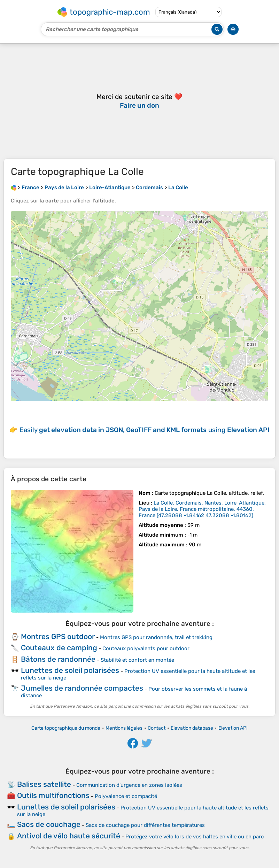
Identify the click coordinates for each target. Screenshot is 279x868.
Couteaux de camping (59, 648)
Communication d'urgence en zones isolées (129, 785)
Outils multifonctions (53, 795)
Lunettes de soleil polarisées (70, 670)
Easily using (145, 430)
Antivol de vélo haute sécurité (69, 836)
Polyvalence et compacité (126, 796)
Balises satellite (44, 784)
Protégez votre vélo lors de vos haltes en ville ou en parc (195, 837)
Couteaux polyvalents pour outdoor (146, 648)
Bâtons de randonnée (58, 659)
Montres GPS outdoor (58, 636)
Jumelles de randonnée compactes (82, 688)
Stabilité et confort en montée (137, 660)
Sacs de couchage (49, 824)
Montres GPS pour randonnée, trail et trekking (156, 637)
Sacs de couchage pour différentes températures (145, 825)
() (202, 509)
